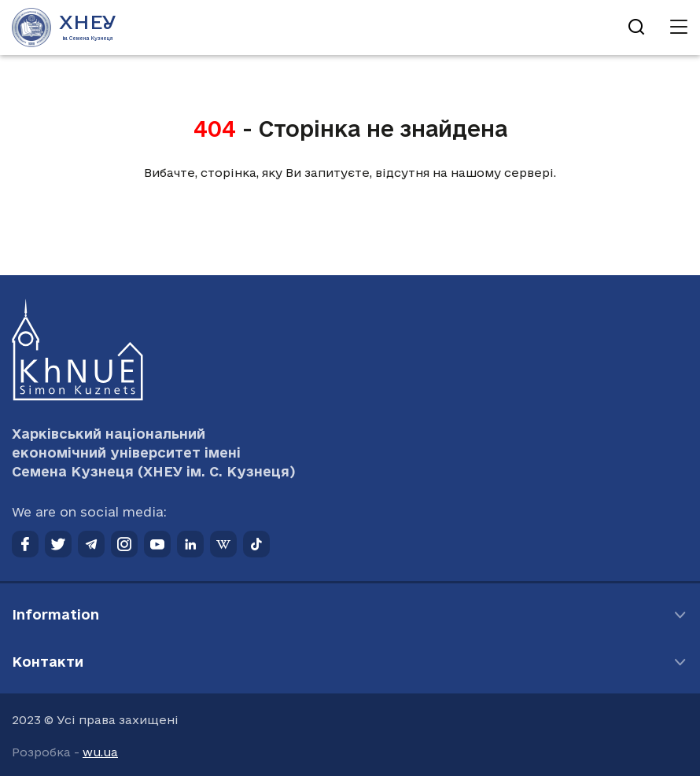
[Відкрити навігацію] (679, 28)
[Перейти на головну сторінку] (64, 28)
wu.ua (100, 752)
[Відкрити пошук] (636, 28)
